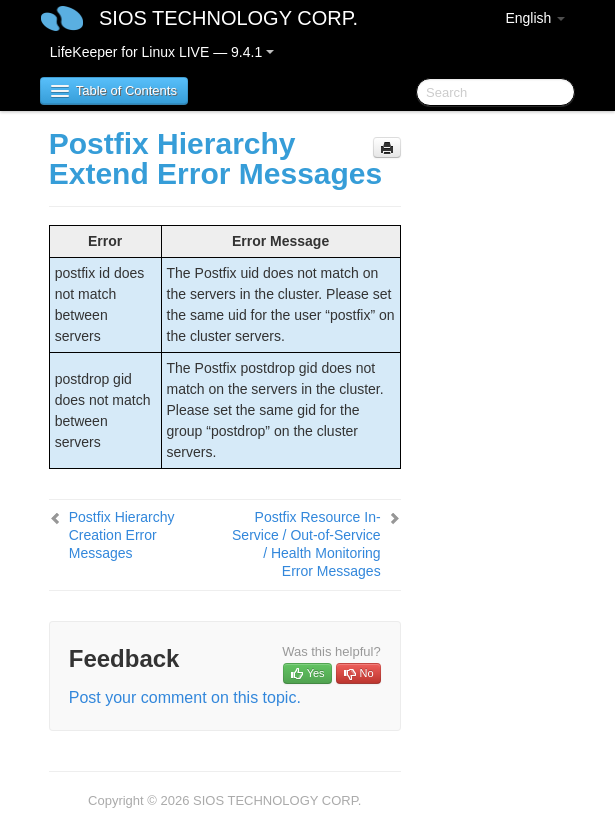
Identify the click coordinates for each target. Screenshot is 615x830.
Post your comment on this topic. (185, 697)
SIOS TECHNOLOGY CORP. (228, 18)
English (535, 18)
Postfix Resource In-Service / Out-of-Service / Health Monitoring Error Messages (306, 544)
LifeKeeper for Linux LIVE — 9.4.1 (162, 52)
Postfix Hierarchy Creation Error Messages (122, 535)
